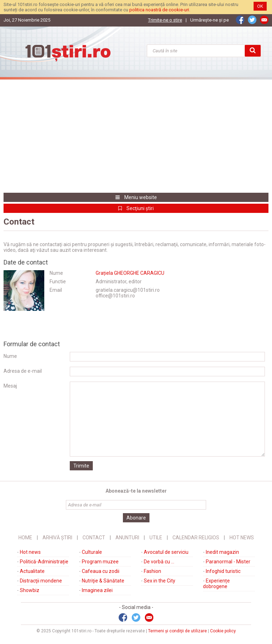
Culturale (92, 552)
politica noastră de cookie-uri (159, 10)
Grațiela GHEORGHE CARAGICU (130, 273)
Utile (156, 538)
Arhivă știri (57, 538)
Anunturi (127, 538)
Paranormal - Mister (228, 562)
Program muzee (100, 562)
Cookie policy (223, 631)
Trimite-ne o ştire (165, 20)
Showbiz (30, 590)
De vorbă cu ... (159, 562)
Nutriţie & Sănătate (103, 581)
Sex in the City (160, 581)
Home (25, 538)
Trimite (81, 466)
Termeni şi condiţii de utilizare (177, 631)
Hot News (242, 538)
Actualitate (32, 571)
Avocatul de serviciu (166, 552)
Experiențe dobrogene (216, 584)
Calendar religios (196, 538)
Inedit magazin (222, 552)
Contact (94, 538)
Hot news (30, 552)
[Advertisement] (136, 136)
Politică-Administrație (44, 562)
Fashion (152, 571)
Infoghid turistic (223, 571)
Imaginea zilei (97, 590)
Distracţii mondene (41, 581)
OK (260, 6)
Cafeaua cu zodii (101, 571)
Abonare (136, 518)
